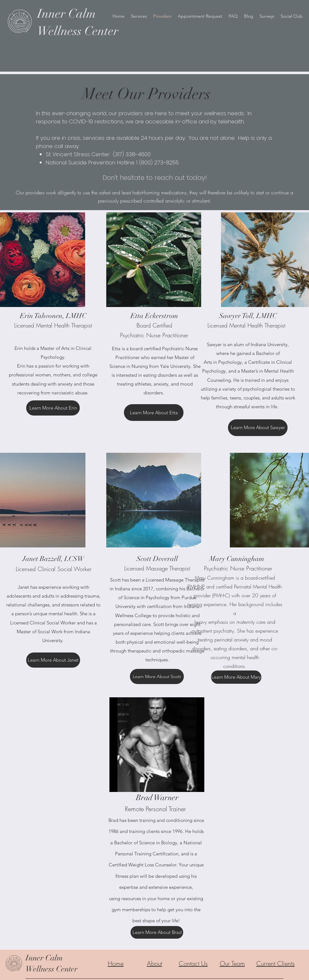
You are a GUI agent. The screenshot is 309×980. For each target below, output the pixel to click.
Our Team (232, 963)
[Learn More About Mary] (236, 677)
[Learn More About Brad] (157, 932)
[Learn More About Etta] (154, 413)
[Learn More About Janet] (53, 660)
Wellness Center (52, 969)
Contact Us (193, 963)
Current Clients (276, 963)
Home (116, 963)
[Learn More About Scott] (157, 676)
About (154, 963)
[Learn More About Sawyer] (258, 428)
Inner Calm (44, 958)
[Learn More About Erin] (53, 408)
